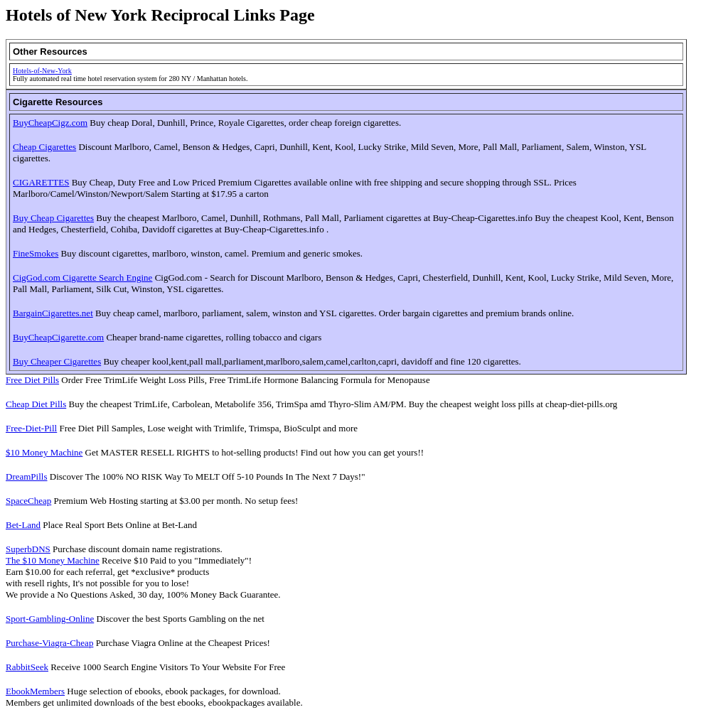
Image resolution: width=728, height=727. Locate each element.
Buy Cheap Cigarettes (53, 218)
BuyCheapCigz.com (50, 123)
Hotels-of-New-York (42, 71)
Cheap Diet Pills (36, 404)
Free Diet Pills (32, 380)
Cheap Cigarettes (44, 147)
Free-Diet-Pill (31, 428)
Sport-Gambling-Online (50, 619)
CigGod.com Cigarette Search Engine (82, 278)
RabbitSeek (27, 667)
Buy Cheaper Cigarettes (57, 361)
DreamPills (27, 476)
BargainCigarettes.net (53, 313)
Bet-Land (23, 525)
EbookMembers (35, 691)
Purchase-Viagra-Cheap (49, 643)
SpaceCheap (28, 501)
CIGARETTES (41, 182)
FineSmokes (36, 253)
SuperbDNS (28, 549)
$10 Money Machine (44, 452)
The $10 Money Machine (53, 560)
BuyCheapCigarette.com (58, 337)
